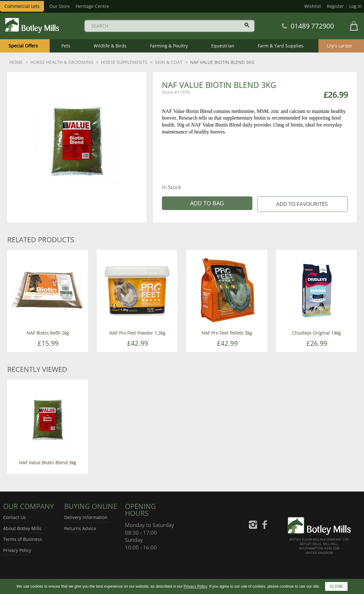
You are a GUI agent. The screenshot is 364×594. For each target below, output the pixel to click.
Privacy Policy (17, 550)
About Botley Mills (22, 528)
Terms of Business (23, 539)
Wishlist (313, 6)
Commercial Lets (22, 6)
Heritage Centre (92, 6)
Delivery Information (86, 517)
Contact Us (15, 517)
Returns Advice (80, 528)
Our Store (60, 6)
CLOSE (336, 586)
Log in (355, 6)
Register (335, 6)
